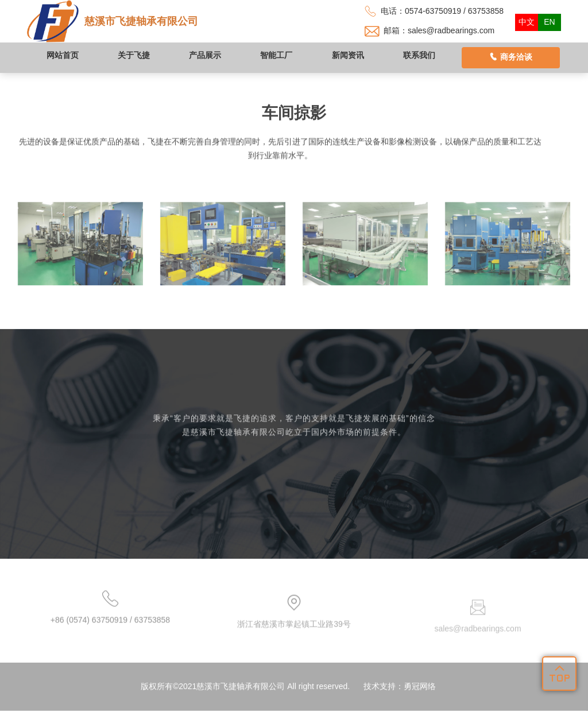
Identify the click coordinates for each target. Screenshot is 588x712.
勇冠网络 (420, 699)
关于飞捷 (134, 55)
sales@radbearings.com (451, 30)
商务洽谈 (511, 57)
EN (549, 22)
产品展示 (205, 55)
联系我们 (419, 55)
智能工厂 (276, 55)
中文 (527, 22)
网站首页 (63, 55)
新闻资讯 (348, 55)
